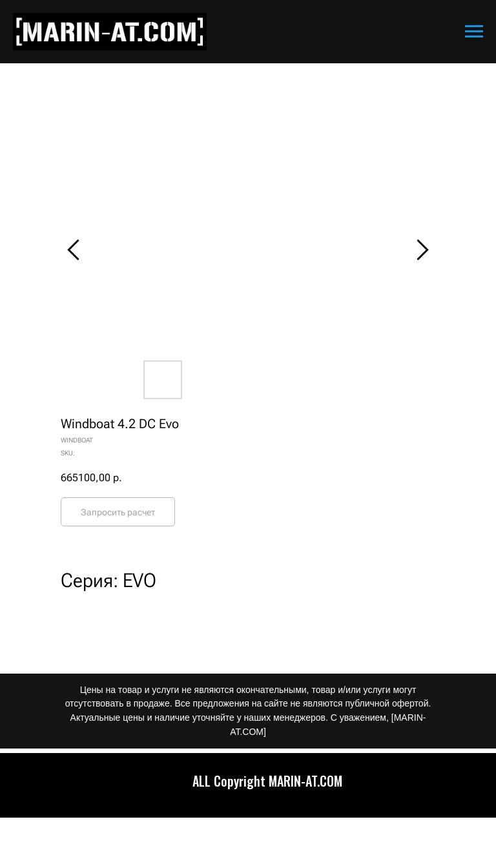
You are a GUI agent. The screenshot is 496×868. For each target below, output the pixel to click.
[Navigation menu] (474, 32)
